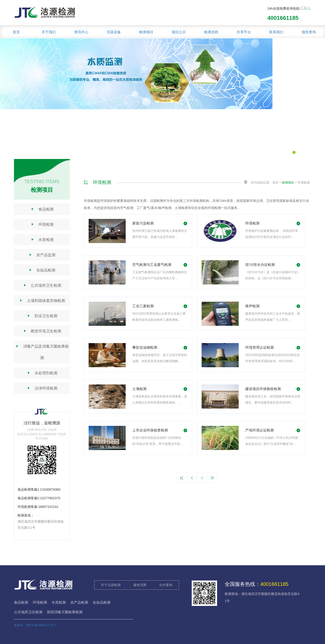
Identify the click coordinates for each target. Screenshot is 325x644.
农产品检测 (79, 602)
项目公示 (179, 32)
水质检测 (42, 240)
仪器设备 (114, 32)
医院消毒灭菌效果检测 (65, 612)
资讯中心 (81, 32)
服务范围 (140, 585)
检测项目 (146, 32)
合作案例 (166, 585)
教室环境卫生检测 (42, 331)
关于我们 (49, 32)
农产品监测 (42, 255)
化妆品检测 (42, 270)
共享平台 (244, 32)
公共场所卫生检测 (42, 285)
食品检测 (42, 209)
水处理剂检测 (42, 373)
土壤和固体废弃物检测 (42, 301)
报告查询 (309, 32)
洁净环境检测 (42, 388)
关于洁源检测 (111, 585)
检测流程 (211, 32)
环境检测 (42, 224)
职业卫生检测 (42, 316)
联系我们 (276, 32)
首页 (16, 32)
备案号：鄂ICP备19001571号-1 (35, 625)
